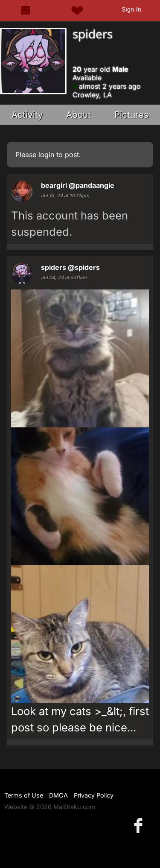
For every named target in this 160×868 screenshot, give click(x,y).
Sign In (131, 9)
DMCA (58, 795)
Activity (27, 115)
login (46, 155)
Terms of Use (24, 795)
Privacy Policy (94, 795)
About (79, 115)
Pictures (131, 115)
